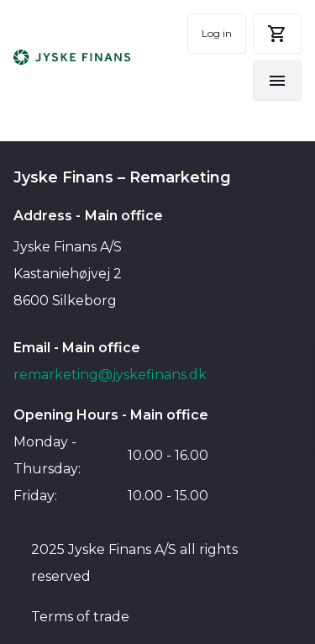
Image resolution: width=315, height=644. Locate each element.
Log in (217, 33)
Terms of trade (80, 617)
